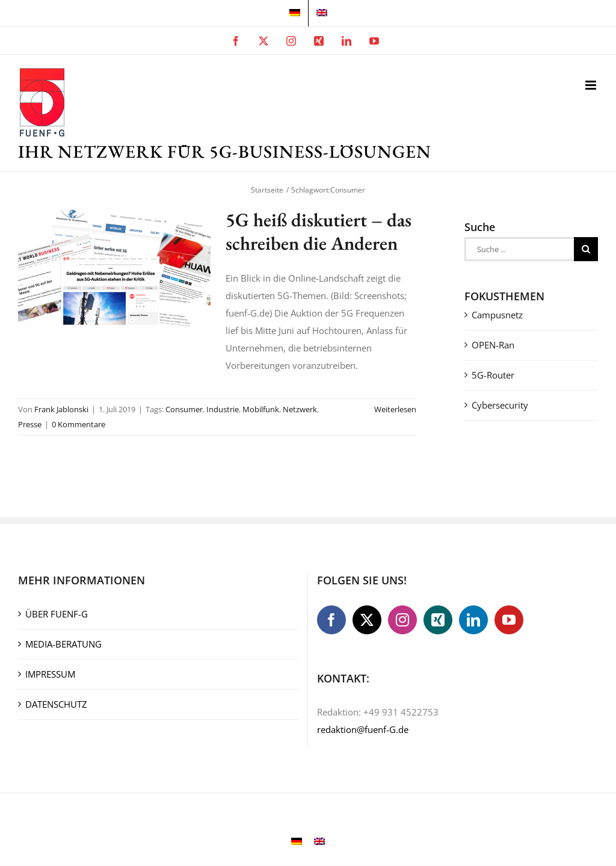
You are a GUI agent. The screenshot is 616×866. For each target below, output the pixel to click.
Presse (30, 424)
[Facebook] (331, 620)
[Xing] (438, 620)
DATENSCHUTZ (56, 704)
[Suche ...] (519, 249)
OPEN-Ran (493, 345)
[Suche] (586, 249)
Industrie (223, 409)
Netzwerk (300, 409)
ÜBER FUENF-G (57, 614)
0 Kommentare (79, 424)
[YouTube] (509, 620)
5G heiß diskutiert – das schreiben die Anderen (319, 231)
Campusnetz (497, 315)
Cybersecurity (500, 405)
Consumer (184, 409)
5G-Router (493, 375)
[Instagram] (402, 620)
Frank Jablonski (61, 409)
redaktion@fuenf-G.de (363, 729)
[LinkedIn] (473, 620)
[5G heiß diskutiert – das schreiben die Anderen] (114, 268)
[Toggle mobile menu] (592, 85)
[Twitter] (367, 620)
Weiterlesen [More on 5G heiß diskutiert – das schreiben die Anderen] (395, 409)
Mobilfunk (261, 409)
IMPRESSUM (50, 674)
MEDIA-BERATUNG (63, 644)
